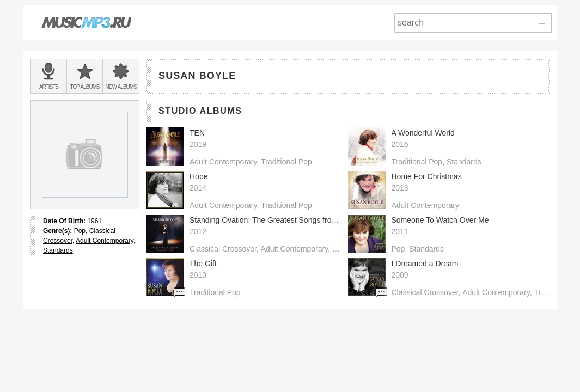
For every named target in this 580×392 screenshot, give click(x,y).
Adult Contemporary (105, 241)
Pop (80, 231)
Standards (58, 250)
